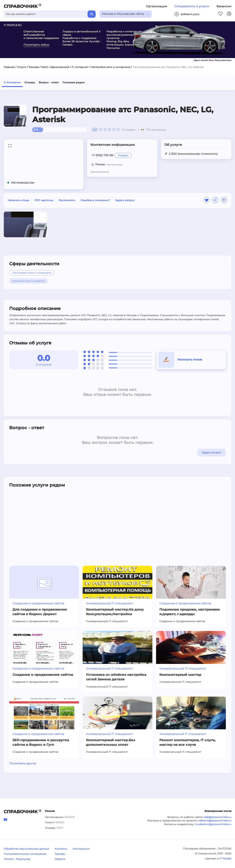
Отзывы (30, 82)
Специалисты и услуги (192, 6)
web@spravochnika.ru (217, 817)
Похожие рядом (74, 82)
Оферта (60, 859)
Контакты (61, 849)
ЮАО (45, 67)
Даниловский (60, 67)
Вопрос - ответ (49, 82)
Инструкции (81, 849)
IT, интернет (80, 67)
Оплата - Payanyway (17, 859)
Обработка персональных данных (26, 849)
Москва (34, 67)
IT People (225, 858)
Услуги (22, 67)
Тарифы (60, 854)
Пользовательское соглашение (25, 854)
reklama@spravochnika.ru (215, 821)
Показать (123, 155)
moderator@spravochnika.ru (213, 824)
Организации (157, 6)
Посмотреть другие (23, 763)
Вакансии (224, 6)
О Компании (12, 82)
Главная (9, 67)
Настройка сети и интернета (110, 67)
